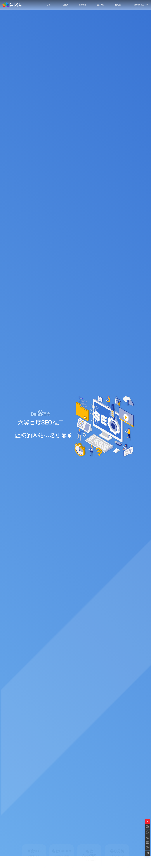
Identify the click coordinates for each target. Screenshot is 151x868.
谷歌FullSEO (62, 851)
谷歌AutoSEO (89, 853)
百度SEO (34, 851)
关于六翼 (101, 6)
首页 (49, 6)
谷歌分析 (117, 851)
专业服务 (65, 6)
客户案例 (83, 6)
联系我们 (119, 6)
